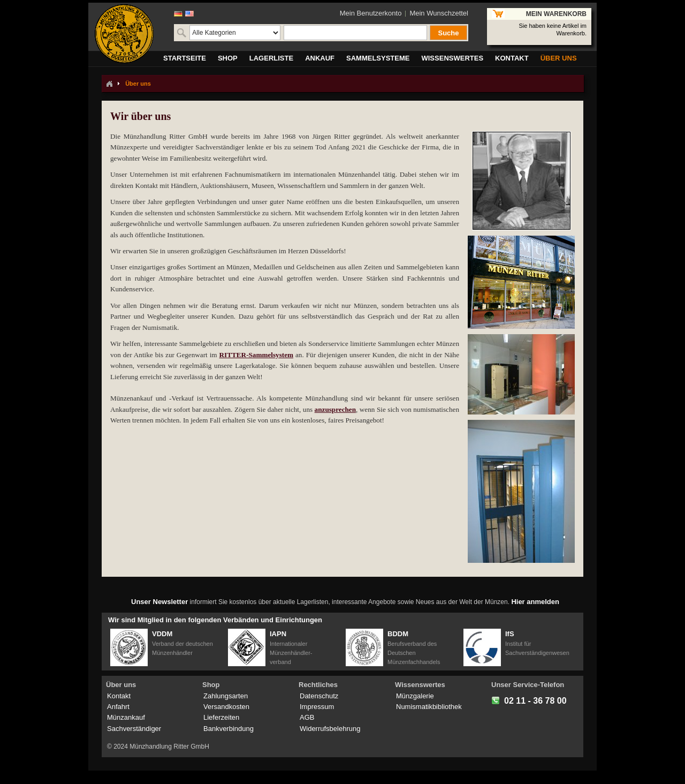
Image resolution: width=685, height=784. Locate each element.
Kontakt (119, 696)
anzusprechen (335, 409)
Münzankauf (126, 717)
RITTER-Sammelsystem (256, 355)
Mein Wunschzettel (439, 13)
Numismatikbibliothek (429, 707)
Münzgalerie (415, 696)
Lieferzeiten (221, 717)
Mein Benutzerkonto (371, 13)
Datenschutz (319, 696)
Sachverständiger (134, 729)
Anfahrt (118, 707)
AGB (307, 717)
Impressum (317, 707)
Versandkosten (226, 707)
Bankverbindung (229, 729)
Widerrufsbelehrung (330, 729)
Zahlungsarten (226, 696)
